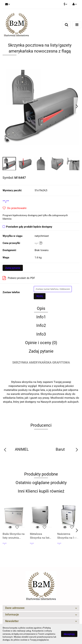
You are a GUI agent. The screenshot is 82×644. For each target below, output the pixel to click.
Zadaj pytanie (13, 268)
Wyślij (40, 296)
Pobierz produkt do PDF (19, 278)
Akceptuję (69, 634)
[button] (41, 608)
